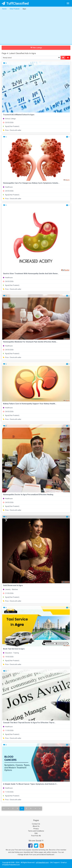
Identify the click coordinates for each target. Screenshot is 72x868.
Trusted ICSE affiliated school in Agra (19, 115)
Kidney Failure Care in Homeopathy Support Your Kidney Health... (30, 404)
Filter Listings (36, 48)
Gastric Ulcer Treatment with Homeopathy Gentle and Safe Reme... (31, 274)
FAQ (36, 833)
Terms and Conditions (36, 831)
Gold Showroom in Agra (13, 585)
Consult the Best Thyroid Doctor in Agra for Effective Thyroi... (29, 723)
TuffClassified (15, 3)
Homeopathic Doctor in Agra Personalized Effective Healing (28, 495)
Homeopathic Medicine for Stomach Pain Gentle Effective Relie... (30, 342)
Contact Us (36, 824)
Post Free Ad (36, 836)
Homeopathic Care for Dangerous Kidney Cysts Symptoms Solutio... (31, 183)
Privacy (36, 829)
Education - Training (11, 653)
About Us (36, 826)
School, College (9, 119)
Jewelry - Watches (10, 589)
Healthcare (8, 187)
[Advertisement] (36, 28)
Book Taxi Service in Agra (14, 649)
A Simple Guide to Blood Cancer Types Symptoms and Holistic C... (30, 784)
